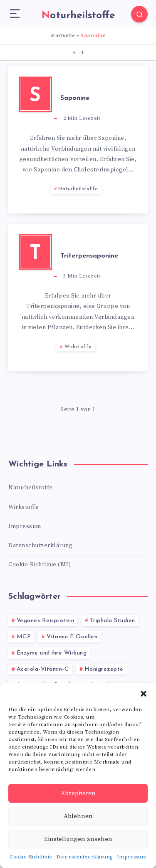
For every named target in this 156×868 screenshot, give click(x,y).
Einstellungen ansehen (78, 839)
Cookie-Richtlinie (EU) (40, 565)
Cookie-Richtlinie (31, 857)
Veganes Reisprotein (46, 621)
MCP (24, 637)
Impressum (132, 857)
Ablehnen (78, 816)
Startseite (63, 35)
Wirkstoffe (78, 347)
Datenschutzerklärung (85, 857)
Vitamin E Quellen (72, 637)
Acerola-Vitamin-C (43, 669)
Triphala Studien (113, 621)
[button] (144, 694)
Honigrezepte (104, 669)
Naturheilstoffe (78, 189)
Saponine (75, 98)
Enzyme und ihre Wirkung (52, 653)
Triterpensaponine (89, 256)
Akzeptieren (78, 793)
